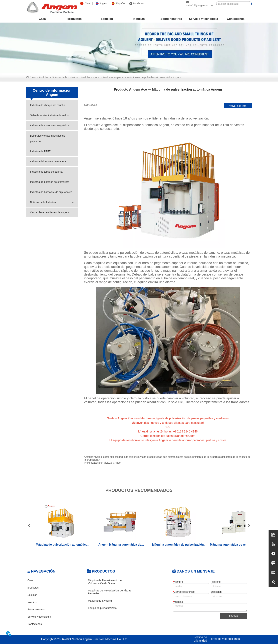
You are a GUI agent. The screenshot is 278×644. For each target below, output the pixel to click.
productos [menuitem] (75, 19)
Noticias (44, 77)
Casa (33, 77)
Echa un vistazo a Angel (108, 463)
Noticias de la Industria (65, 77)
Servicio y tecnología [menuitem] (203, 19)
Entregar (234, 616)
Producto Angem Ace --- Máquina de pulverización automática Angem (142, 77)
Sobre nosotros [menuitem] (171, 19)
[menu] (139, 19)
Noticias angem (90, 77)
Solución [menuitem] (107, 19)
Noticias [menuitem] (139, 19)
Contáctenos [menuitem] (236, 19)
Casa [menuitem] (42, 19)
